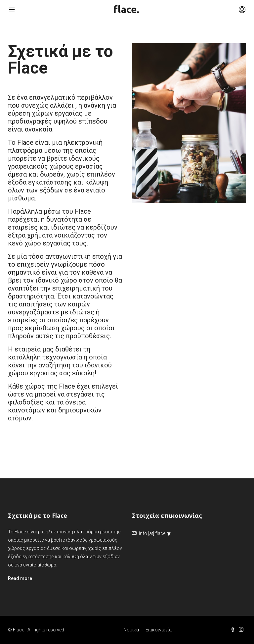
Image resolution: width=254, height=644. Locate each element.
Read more (20, 578)
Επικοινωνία (159, 630)
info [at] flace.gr (155, 533)
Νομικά (131, 630)
